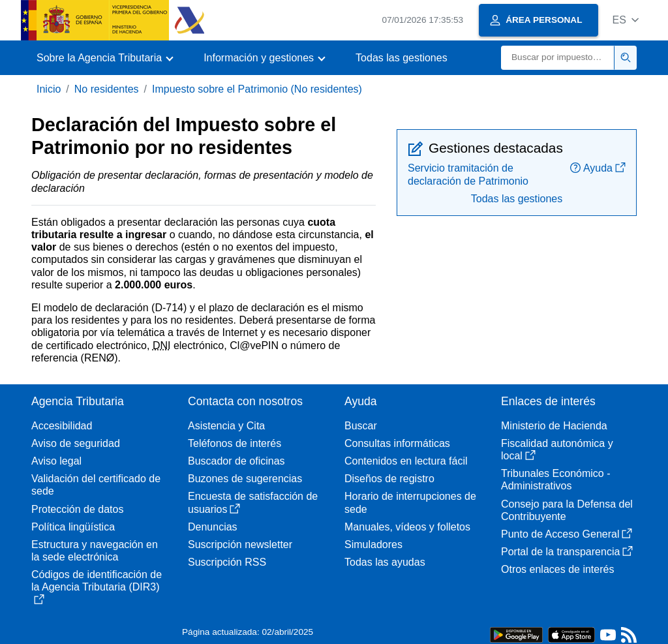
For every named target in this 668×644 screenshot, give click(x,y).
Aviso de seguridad (76, 443)
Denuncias (213, 527)
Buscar (361, 426)
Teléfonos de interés (235, 443)
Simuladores (373, 544)
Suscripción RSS (227, 562)
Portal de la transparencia (567, 552)
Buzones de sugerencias (245, 479)
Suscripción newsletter (240, 544)
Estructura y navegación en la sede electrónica (95, 551)
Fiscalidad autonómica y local (557, 450)
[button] (625, 20)
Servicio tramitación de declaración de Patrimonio (468, 174)
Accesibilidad (62, 426)
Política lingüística (73, 527)
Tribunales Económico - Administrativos (555, 480)
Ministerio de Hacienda (554, 426)
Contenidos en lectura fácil (406, 461)
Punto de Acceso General (567, 534)
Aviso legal (56, 461)
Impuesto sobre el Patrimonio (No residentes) (257, 89)
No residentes (107, 89)
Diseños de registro (389, 479)
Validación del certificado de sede (96, 485)
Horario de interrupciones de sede (410, 502)
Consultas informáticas (397, 443)
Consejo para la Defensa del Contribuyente (567, 510)
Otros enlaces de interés (557, 569)
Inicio (49, 89)
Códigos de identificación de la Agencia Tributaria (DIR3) (97, 587)
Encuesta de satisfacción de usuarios (253, 502)
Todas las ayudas (385, 562)
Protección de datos (77, 509)
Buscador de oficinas (236, 461)
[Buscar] (558, 58)
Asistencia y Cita (226, 426)
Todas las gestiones (402, 58)
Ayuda (598, 168)
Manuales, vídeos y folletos (407, 527)
